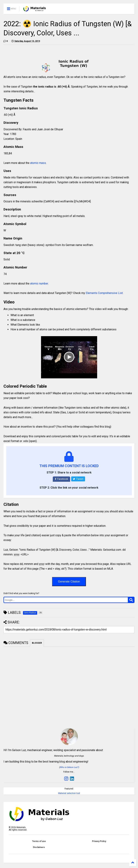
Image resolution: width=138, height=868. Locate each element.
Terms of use (39, 841)
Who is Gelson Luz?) (69, 767)
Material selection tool (69, 793)
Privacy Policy (99, 841)
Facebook (61, 479)
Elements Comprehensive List (104, 293)
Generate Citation (69, 582)
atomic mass (38, 163)
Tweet (78, 479)
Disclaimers (39, 847)
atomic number (39, 284)
